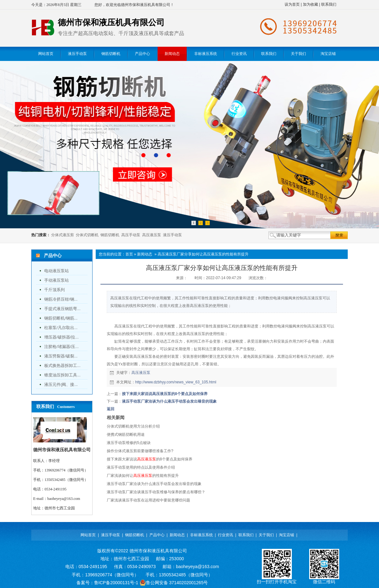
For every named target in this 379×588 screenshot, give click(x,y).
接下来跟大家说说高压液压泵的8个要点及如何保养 (165, 394)
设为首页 (292, 4)
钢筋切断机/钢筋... (61, 318)
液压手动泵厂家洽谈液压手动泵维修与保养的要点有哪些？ (156, 492)
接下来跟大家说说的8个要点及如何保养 (150, 459)
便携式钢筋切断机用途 (126, 435)
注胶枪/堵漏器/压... (61, 347)
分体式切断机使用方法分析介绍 (133, 426)
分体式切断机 (87, 235)
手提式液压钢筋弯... (62, 309)
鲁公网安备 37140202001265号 (174, 583)
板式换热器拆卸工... (62, 366)
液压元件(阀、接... (61, 384)
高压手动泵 (131, 235)
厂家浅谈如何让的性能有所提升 (143, 476)
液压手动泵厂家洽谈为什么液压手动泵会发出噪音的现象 (169, 401)
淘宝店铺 (286, 535)
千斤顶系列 (54, 290)
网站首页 (88, 535)
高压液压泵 (152, 235)
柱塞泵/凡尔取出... (61, 328)
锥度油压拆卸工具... (62, 375)
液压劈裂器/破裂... (61, 356)
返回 (111, 409)
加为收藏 (310, 4)
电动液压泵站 (57, 271)
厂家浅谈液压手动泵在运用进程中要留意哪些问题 (148, 500)
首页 (129, 254)
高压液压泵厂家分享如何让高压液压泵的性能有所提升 (203, 254)
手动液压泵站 (57, 280)
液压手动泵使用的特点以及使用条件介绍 (141, 467)
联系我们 (329, 4)
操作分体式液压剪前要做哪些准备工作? (140, 451)
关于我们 (266, 535)
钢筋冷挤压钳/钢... (61, 299)
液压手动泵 (172, 235)
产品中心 (157, 535)
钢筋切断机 (110, 235)
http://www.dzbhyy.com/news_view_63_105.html (176, 382)
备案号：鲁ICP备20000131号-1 (107, 583)
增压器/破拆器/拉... (61, 337)
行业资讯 (226, 535)
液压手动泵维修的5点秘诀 (129, 443)
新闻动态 (145, 254)
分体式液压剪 (63, 235)
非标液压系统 (202, 535)
